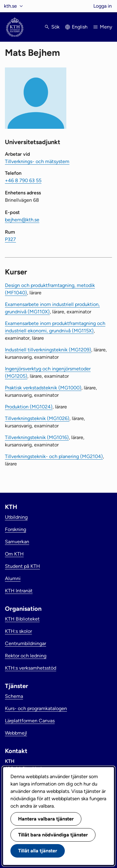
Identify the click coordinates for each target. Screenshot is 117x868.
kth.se (10, 6)
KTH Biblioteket (22, 619)
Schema (14, 696)
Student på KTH (22, 566)
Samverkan (17, 542)
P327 (10, 239)
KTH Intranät (19, 591)
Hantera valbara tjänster (46, 819)
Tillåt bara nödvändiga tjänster (53, 835)
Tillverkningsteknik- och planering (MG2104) (54, 456)
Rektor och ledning (26, 656)
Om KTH (14, 554)
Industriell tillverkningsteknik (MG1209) (48, 350)
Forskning (16, 529)
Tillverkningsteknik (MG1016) (37, 437)
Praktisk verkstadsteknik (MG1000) (43, 388)
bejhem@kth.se (22, 220)
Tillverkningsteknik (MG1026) (37, 418)
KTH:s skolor (18, 631)
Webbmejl (16, 733)
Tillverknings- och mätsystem (37, 161)
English (80, 27)
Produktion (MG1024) (29, 407)
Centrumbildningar (25, 643)
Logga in (103, 6)
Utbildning (16, 517)
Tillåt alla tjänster (38, 851)
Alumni (13, 578)
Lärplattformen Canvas (30, 721)
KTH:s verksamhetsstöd (31, 668)
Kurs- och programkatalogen (36, 708)
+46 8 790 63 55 (23, 180)
